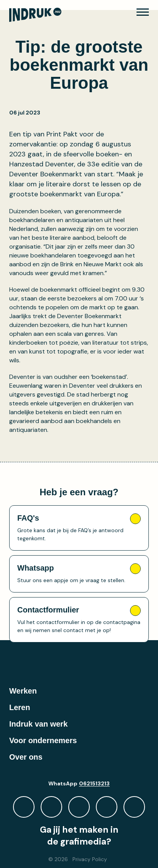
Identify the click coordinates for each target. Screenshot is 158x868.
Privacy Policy (90, 859)
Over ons (26, 757)
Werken (23, 691)
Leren (20, 707)
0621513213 (94, 783)
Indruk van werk (38, 724)
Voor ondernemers (43, 740)
